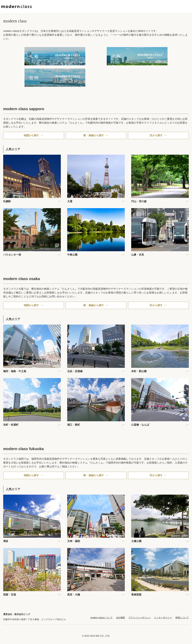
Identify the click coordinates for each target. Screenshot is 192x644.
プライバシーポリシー (140, 618)
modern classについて (102, 618)
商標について (182, 618)
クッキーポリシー (163, 618)
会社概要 (120, 618)
